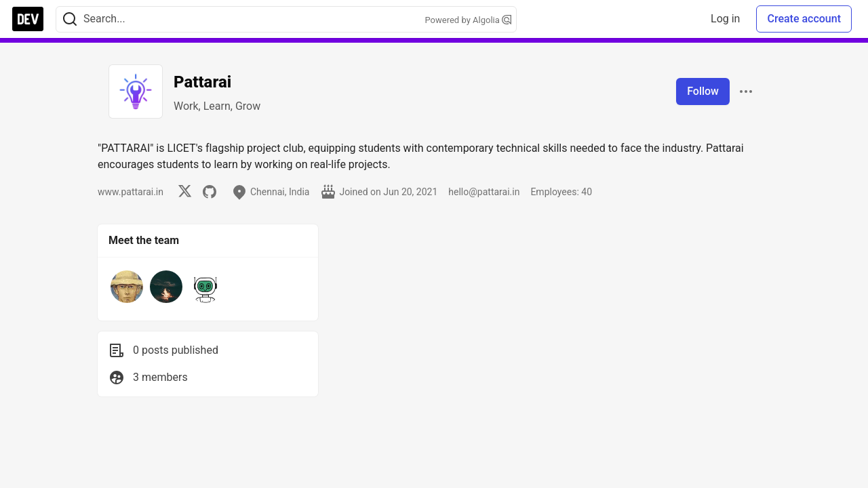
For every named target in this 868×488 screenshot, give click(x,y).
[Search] (70, 19)
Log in (725, 19)
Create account (804, 19)
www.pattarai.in (131, 192)
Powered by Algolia (468, 20)
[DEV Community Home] (28, 19)
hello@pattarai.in (484, 192)
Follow (703, 91)
